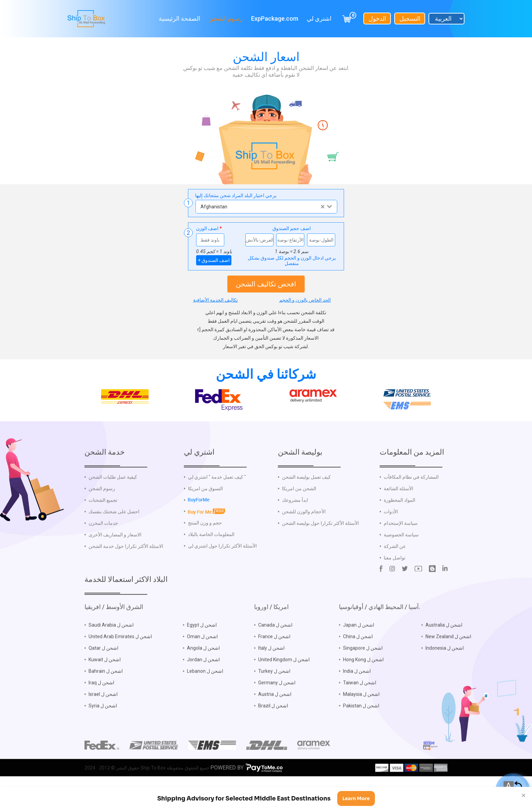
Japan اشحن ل (359, 646)
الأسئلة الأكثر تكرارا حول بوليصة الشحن (320, 545)
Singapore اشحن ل (363, 670)
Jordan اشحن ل (203, 681)
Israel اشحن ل (103, 716)
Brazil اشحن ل (273, 727)
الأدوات (391, 533)
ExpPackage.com (275, 18)
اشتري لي (319, 18)
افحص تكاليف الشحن (266, 284)
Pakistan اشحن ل (361, 727)
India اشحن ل (357, 693)
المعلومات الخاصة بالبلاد (211, 555)
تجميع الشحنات (103, 522)
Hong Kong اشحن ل (363, 681)
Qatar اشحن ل (103, 670)
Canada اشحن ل (275, 646)
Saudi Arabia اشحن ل (111, 646)
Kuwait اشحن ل (105, 681)
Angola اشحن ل (203, 670)
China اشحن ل (358, 658)
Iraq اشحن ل (101, 704)
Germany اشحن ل (277, 704)
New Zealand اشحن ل (448, 658)
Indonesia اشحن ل (445, 670)
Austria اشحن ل (275, 716)
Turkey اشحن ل (274, 693)
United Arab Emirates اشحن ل (120, 658)
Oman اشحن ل (202, 658)
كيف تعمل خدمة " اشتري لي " (217, 498)
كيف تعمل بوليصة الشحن (306, 498)
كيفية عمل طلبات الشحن (113, 498)
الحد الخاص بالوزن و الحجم (305, 300)
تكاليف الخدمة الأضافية (215, 300)
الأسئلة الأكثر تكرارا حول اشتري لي (222, 567)
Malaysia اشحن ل (361, 716)
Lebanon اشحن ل (205, 693)
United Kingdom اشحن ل (284, 681)
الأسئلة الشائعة (398, 510)
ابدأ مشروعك (295, 522)
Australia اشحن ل (444, 646)
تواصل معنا (395, 579)
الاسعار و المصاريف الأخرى (115, 556)
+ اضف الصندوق (214, 260)
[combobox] (266, 207)
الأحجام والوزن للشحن (304, 533)
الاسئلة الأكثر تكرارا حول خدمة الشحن (126, 568)
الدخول (377, 18)
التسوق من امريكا (205, 510)
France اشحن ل (274, 658)
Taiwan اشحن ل (360, 704)
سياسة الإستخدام (401, 545)
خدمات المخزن (103, 545)
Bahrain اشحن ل (106, 693)
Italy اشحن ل (271, 670)
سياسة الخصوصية (401, 556)
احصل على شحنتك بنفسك (114, 533)
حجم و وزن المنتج (205, 544)
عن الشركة (395, 568)
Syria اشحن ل (103, 727)
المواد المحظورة (400, 522)
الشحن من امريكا (299, 510)
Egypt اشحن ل (202, 646)
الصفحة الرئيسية (179, 18)
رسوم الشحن (226, 18)
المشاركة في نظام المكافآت (411, 498)
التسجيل (410, 18)
